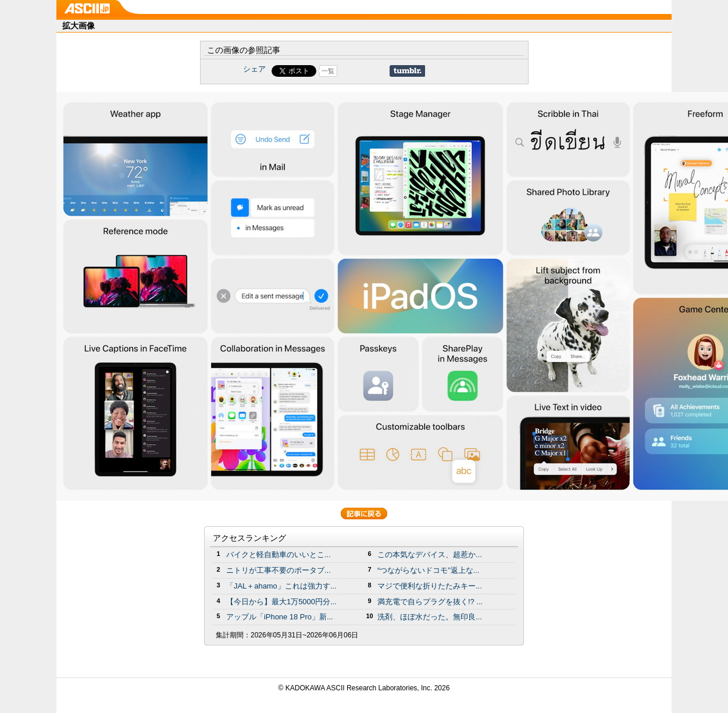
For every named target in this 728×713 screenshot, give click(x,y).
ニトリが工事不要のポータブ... (279, 570)
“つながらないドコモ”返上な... (428, 570)
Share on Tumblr (407, 71)
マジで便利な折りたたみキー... (430, 586)
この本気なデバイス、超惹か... (430, 555)
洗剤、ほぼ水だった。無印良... (430, 617)
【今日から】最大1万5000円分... (281, 602)
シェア (254, 69)
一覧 (328, 71)
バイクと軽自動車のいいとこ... (279, 555)
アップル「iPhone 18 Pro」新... (280, 617)
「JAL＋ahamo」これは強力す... (281, 586)
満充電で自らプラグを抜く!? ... (430, 602)
